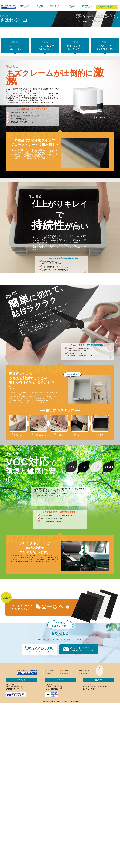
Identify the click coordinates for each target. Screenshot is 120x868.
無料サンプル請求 (106, 7)
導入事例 (40, 7)
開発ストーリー (56, 7)
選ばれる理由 (24, 7)
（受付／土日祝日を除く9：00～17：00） (39, 649)
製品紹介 (72, 7)
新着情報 (65, 674)
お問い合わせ (87, 7)
